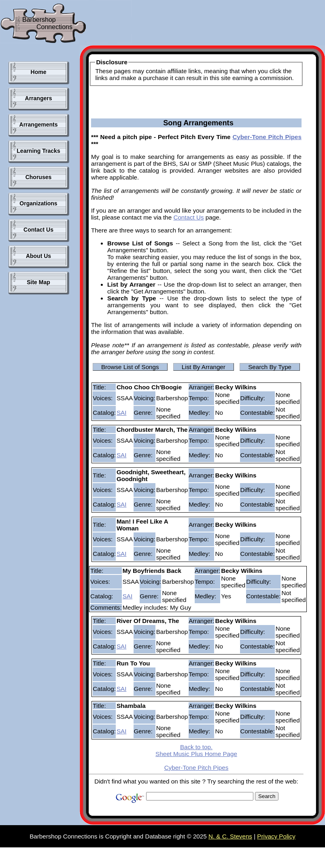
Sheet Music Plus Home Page (196, 754)
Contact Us (38, 230)
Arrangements (39, 125)
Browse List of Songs (130, 367)
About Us (38, 256)
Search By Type (270, 367)
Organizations (38, 203)
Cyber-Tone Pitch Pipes (267, 137)
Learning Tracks (38, 151)
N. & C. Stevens (230, 836)
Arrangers (39, 98)
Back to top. (196, 747)
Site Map (38, 282)
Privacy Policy (276, 836)
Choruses (39, 177)
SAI (121, 413)
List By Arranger (204, 367)
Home (39, 72)
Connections (54, 27)
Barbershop (39, 20)
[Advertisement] (36, 432)
